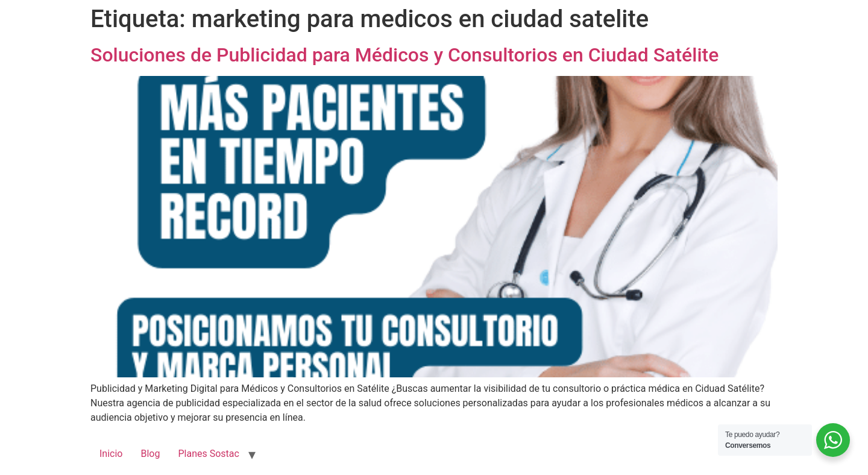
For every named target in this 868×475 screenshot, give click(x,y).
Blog (150, 454)
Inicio (111, 454)
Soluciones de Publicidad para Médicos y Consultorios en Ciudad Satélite (404, 55)
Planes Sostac (208, 454)
